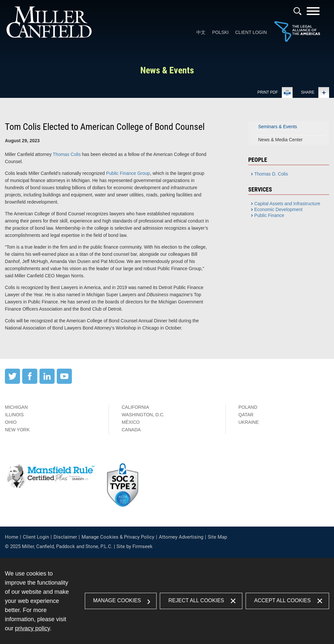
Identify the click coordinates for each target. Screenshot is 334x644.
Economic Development (279, 209)
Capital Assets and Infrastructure (287, 204)
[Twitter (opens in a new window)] (13, 382)
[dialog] (167, 601)
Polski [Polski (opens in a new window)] (220, 32)
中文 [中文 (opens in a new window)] (201, 32)
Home (12, 537)
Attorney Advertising (181, 537)
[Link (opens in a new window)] (297, 40)
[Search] (297, 11)
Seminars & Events (278, 127)
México (131, 422)
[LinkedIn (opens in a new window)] (47, 382)
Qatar (246, 415)
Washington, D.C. (143, 415)
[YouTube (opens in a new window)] (64, 382)
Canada (131, 430)
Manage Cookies (117, 600)
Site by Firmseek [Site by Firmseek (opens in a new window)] (135, 546)
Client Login (251, 32)
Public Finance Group (128, 173)
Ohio (11, 422)
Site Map (217, 537)
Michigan (16, 407)
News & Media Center (281, 140)
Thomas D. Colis (271, 174)
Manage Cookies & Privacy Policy (118, 537)
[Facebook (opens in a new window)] (30, 382)
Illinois (14, 415)
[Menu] (313, 13)
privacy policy (32, 628)
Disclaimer (65, 537)
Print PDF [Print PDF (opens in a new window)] (268, 92)
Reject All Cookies (196, 600)
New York (17, 430)
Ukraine (249, 422)
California (135, 407)
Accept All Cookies (282, 600)
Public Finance (269, 215)
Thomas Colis (67, 154)
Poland (248, 407)
